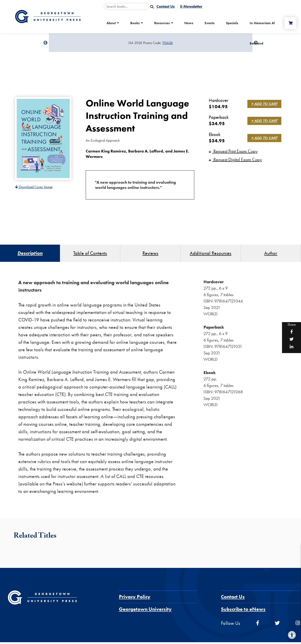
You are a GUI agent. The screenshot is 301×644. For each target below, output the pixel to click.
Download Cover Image (34, 187)
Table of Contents (90, 254)
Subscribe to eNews (243, 611)
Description (30, 254)
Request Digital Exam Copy (235, 159)
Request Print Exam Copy (233, 151)
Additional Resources (211, 254)
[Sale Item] (151, 43)
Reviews (150, 254)
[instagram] (298, 625)
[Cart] (289, 23)
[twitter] (277, 625)
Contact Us (233, 598)
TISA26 (168, 43)
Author (271, 254)
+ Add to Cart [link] (265, 104)
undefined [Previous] (45, 43)
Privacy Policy (135, 598)
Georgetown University (145, 611)
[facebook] (258, 625)
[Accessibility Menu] (292, 635)
